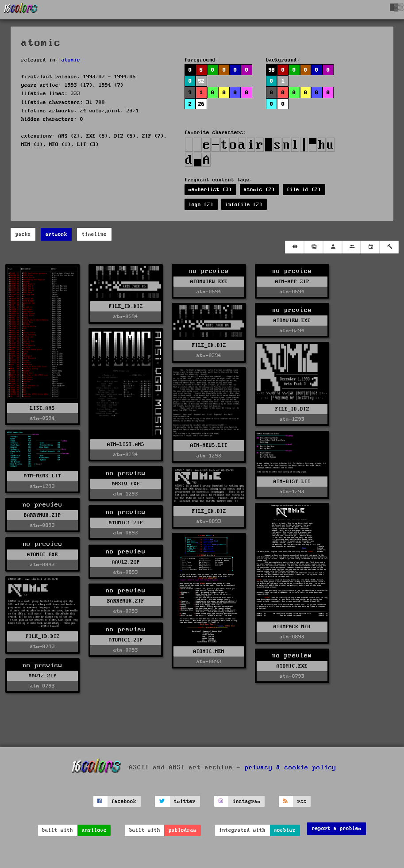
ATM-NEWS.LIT (209, 445)
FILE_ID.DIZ (126, 306)
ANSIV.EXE (126, 484)
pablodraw (183, 830)
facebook (124, 801)
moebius (285, 830)
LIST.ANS (42, 408)
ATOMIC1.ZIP (126, 523)
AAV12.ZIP (126, 562)
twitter (185, 801)
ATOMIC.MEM (209, 651)
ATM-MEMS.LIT (42, 476)
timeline (94, 234)
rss (302, 801)
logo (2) (201, 205)
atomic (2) (259, 190)
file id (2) (304, 190)
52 (201, 81)
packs (23, 234)
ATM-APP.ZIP (292, 282)
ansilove (94, 830)
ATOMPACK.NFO (292, 627)
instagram (247, 801)
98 (272, 70)
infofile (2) (244, 205)
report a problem (337, 828)
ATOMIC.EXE (42, 555)
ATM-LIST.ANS (126, 444)
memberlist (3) (210, 190)
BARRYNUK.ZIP (42, 515)
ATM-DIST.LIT (292, 482)
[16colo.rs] (21, 10)
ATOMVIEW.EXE (209, 282)
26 (201, 104)
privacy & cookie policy (290, 768)
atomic (71, 60)
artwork (56, 234)
